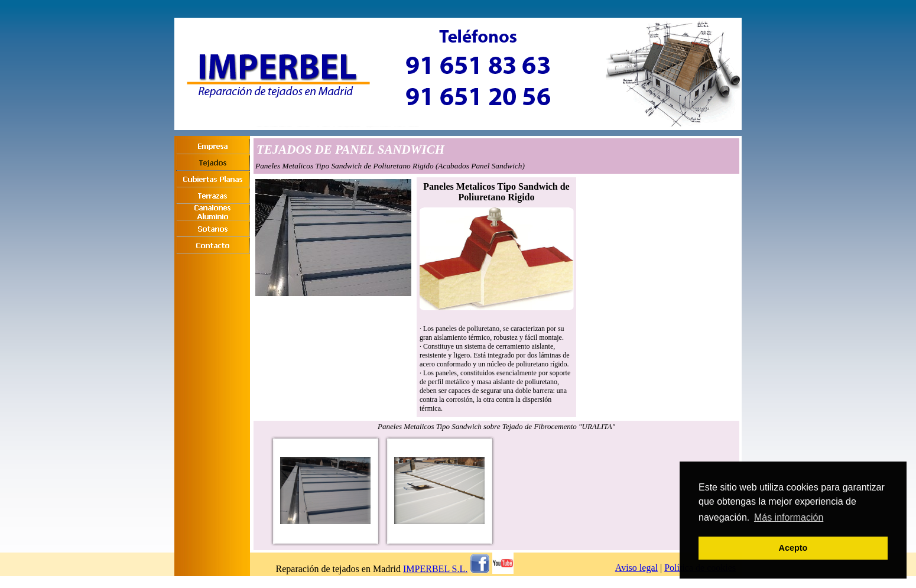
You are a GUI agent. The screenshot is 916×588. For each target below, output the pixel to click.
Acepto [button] (793, 548)
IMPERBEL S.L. (435, 569)
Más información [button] (789, 517)
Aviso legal (636, 568)
